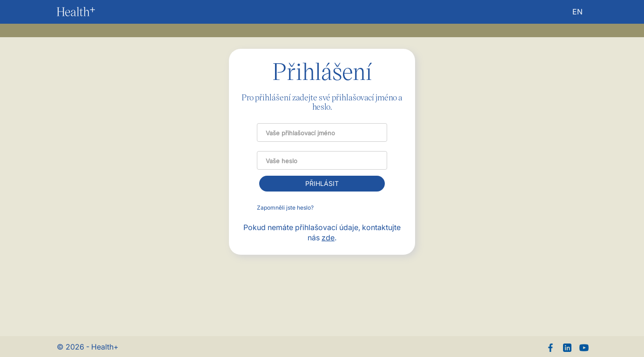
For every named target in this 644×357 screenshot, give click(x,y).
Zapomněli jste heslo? (285, 208)
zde (328, 238)
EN (577, 12)
